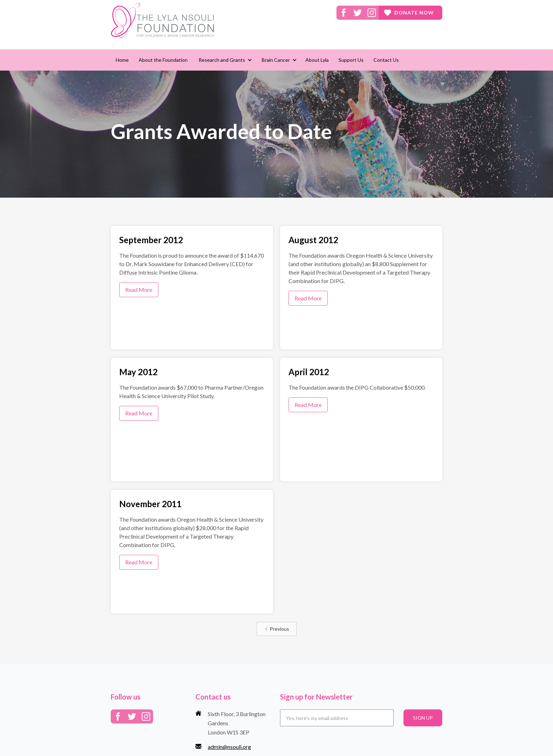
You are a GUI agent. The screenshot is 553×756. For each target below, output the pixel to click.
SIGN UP (423, 718)
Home (122, 60)
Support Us (351, 60)
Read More (139, 290)
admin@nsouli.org (229, 747)
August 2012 (313, 240)
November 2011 (150, 504)
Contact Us (386, 60)
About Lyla (317, 60)
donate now (414, 13)
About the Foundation (163, 60)
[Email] (337, 718)
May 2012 (138, 372)
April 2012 (309, 372)
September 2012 (151, 240)
